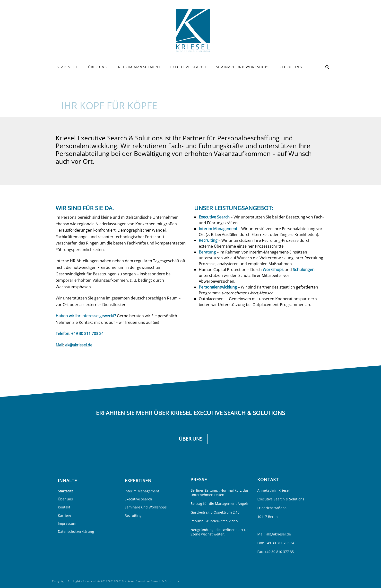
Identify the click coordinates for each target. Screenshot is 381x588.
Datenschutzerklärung (76, 531)
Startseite (68, 67)
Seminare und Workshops (243, 67)
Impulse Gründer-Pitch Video (214, 521)
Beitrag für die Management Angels (220, 504)
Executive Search (188, 67)
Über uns (98, 67)
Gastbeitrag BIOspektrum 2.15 (215, 512)
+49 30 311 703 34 (87, 334)
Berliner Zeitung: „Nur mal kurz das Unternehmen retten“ (220, 493)
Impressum (67, 523)
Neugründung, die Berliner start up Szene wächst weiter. (220, 532)
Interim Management (139, 67)
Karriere (65, 515)
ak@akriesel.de (79, 345)
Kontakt (64, 507)
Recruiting (291, 67)
